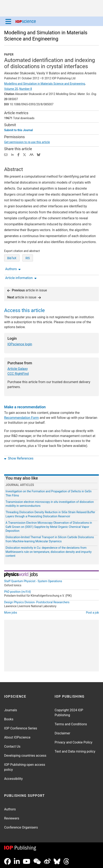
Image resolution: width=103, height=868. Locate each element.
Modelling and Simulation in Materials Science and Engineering (45, 84)
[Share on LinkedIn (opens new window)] (12, 154)
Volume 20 (11, 89)
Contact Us (12, 746)
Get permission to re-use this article (27, 142)
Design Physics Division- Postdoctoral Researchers (37, 602)
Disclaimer (62, 733)
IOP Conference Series (21, 728)
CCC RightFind (18, 374)
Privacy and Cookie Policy (74, 742)
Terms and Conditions (71, 724)
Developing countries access (25, 756)
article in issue (27, 290)
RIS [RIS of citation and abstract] (28, 258)
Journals (11, 710)
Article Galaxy (18, 369)
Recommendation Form (21, 418)
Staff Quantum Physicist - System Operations (33, 581)
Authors (10, 809)
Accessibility (13, 779)
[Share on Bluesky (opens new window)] (39, 154)
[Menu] (8, 21)
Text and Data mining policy (75, 751)
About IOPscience (17, 737)
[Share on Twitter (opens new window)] (24, 154)
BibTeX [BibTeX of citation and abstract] (12, 258)
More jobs (11, 613)
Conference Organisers (21, 827)
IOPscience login (20, 344)
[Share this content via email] (6, 154)
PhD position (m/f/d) (18, 592)
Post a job (92, 613)
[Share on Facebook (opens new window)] (18, 154)
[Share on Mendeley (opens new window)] (32, 154)
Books (9, 719)
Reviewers (12, 818)
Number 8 (26, 89)
